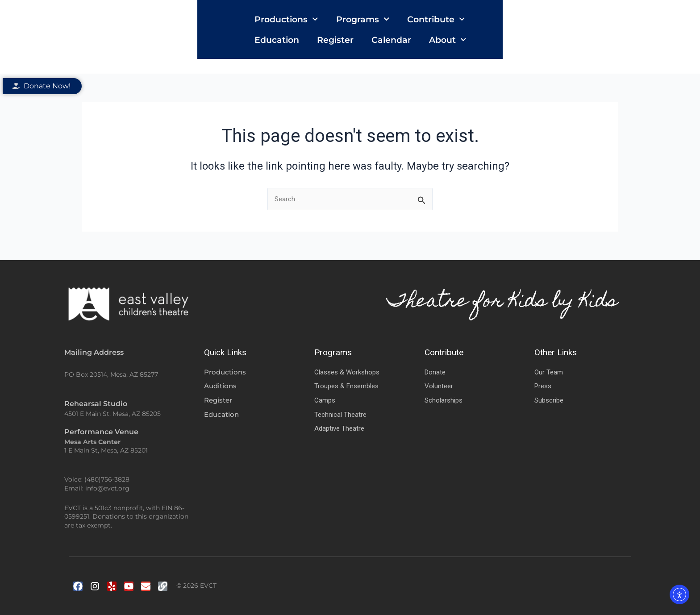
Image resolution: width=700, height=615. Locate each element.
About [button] (615, 37)
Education (444, 37)
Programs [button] (302, 37)
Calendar (559, 37)
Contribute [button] (375, 37)
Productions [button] (225, 37)
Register (503, 37)
